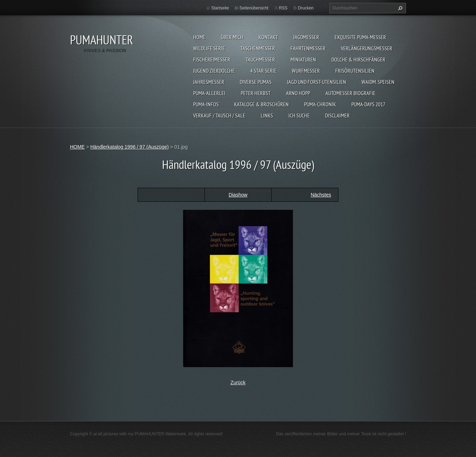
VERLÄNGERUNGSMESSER (367, 48)
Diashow (238, 195)
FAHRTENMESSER (308, 48)
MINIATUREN (303, 59)
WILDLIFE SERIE (209, 48)
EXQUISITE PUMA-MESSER (360, 37)
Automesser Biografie (351, 93)
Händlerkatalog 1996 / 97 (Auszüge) (129, 147)
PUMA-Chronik (320, 104)
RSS (283, 8)
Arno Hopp (298, 93)
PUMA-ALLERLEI (209, 93)
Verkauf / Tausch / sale (219, 115)
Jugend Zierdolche (214, 71)
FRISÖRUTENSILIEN (355, 71)
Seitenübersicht (254, 8)
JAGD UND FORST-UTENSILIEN (317, 82)
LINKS (267, 115)
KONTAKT (268, 37)
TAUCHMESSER (260, 59)
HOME (199, 37)
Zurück (238, 383)
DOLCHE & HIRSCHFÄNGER (358, 59)
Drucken (306, 8)
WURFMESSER (306, 71)
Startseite (220, 8)
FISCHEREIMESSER (212, 59)
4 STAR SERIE (263, 71)
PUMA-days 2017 (368, 104)
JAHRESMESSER (209, 82)
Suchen (399, 8)
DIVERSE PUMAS (256, 82)
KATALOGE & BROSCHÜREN (261, 104)
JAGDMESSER (306, 37)
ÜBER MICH (232, 37)
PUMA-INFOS (206, 104)
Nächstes (321, 195)
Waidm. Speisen (378, 82)
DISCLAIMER (337, 115)
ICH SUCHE (299, 115)
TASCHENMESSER (258, 48)
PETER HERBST (256, 93)
